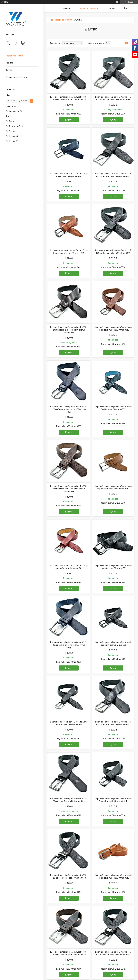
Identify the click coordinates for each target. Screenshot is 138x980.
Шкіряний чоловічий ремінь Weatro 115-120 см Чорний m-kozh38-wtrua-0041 (69, 800)
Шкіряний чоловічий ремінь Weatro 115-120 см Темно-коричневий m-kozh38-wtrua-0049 (69, 330)
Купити (69, 120)
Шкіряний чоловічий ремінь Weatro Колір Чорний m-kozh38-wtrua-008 (113, 644)
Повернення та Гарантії (16, 77)
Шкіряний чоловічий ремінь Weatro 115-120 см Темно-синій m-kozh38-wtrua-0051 (69, 645)
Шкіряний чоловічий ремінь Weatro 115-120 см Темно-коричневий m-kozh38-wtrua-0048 (69, 489)
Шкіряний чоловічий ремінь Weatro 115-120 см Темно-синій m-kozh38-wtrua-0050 (69, 409)
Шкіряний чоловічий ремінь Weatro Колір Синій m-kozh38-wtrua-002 (113, 408)
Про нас (9, 63)
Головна (66, 8)
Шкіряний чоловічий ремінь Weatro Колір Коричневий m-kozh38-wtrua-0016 (113, 328)
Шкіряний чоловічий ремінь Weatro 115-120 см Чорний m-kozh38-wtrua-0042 (113, 953)
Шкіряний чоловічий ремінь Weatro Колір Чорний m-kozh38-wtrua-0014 (113, 800)
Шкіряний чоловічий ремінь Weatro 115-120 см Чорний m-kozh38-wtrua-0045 (113, 723)
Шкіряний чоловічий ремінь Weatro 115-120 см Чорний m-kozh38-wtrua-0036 (113, 252)
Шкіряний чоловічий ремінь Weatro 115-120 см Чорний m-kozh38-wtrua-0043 (69, 877)
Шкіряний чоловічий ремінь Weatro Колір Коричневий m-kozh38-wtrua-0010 (113, 487)
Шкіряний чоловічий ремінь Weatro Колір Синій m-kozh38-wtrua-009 (69, 175)
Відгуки (9, 70)
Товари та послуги (14, 56)
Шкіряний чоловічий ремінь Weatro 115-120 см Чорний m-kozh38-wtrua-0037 (69, 98)
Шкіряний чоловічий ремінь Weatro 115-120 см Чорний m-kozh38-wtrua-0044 (69, 953)
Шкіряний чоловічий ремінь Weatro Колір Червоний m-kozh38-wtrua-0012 (69, 567)
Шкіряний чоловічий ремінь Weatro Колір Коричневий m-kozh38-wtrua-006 (69, 252)
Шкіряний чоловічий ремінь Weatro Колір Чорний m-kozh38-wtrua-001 (113, 567)
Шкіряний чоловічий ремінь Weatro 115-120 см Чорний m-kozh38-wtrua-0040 (113, 175)
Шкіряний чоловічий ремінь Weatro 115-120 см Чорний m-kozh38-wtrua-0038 (113, 98)
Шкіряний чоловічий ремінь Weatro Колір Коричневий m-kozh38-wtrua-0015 (113, 877)
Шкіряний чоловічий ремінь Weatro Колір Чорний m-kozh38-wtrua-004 (69, 723)
